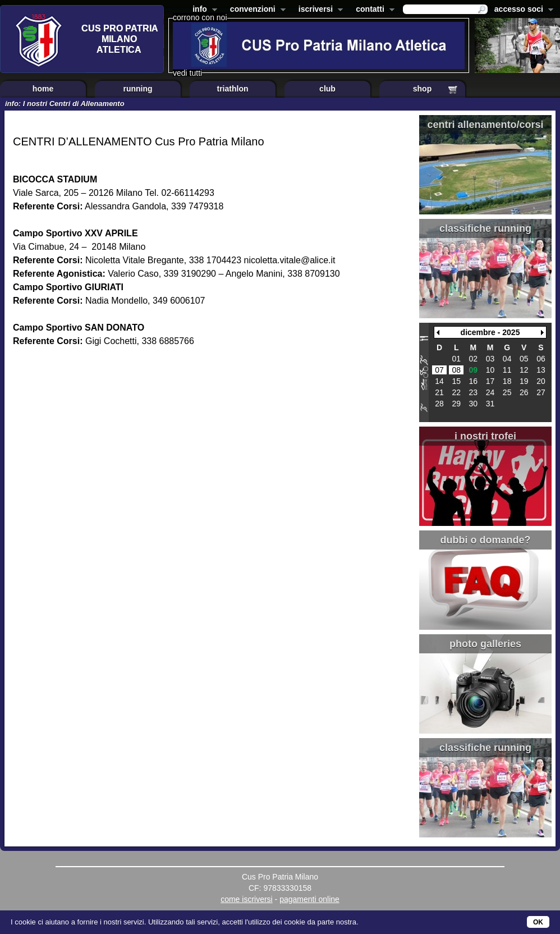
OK (538, 922)
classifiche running (485, 228)
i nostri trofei (485, 436)
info (203, 10)
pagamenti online (309, 899)
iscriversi (319, 10)
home (43, 89)
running (137, 89)
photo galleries (485, 644)
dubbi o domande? (486, 540)
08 (456, 370)
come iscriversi (247, 899)
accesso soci (522, 10)
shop (422, 89)
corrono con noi (200, 17)
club (327, 89)
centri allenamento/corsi (485, 125)
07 (439, 370)
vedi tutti (187, 73)
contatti (373, 10)
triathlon (233, 89)
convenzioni (256, 10)
